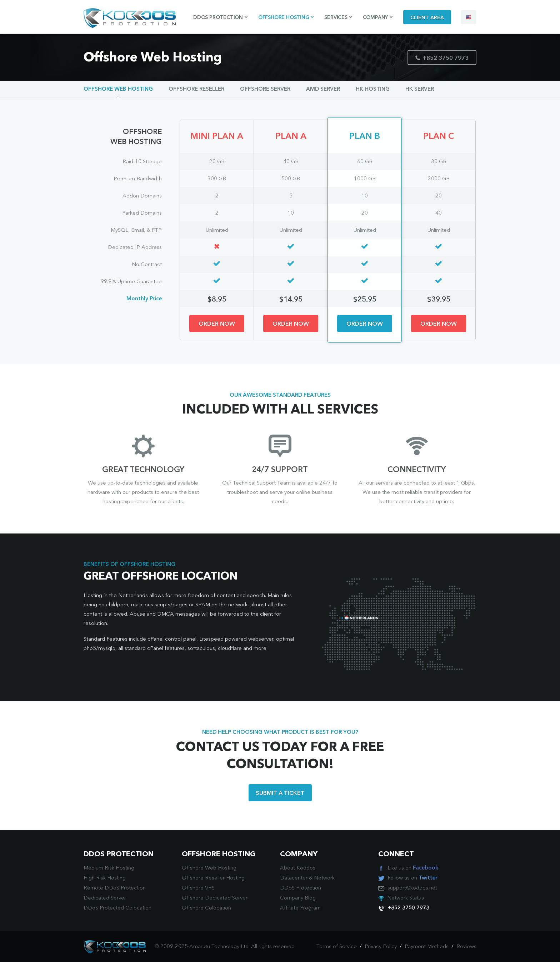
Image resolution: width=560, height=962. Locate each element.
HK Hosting (373, 89)
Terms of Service (337, 947)
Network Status (406, 898)
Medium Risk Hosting (109, 868)
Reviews (466, 947)
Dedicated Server (105, 898)
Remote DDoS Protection (115, 888)
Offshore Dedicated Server (215, 898)
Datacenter (294, 878)
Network (324, 878)
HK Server (420, 89)
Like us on (413, 868)
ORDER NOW (217, 324)
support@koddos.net (412, 888)
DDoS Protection (301, 888)
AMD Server (323, 89)
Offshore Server (265, 89)
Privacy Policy (381, 947)
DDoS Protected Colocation (117, 908)
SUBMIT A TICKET (280, 793)
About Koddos (298, 868)
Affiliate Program (300, 908)
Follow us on (412, 878)
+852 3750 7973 (442, 58)
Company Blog (298, 898)
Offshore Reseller (196, 89)
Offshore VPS (198, 888)
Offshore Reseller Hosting (213, 878)
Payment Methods (427, 947)
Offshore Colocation (206, 908)
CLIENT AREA (427, 18)
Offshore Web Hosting (118, 89)
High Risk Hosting (105, 878)
